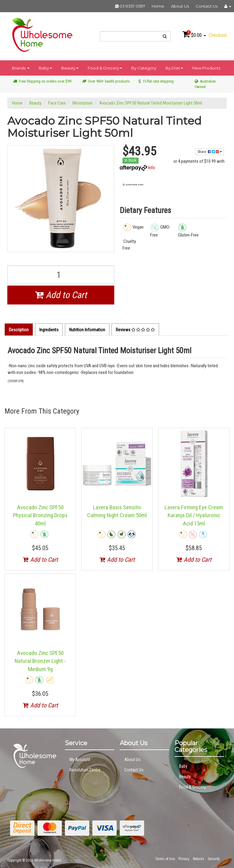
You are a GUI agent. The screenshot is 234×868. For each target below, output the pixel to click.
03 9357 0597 (130, 6)
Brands (21, 68)
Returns (199, 859)
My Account (80, 759)
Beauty (70, 68)
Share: (210, 152)
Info (152, 168)
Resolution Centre (85, 770)
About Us (180, 6)
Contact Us (207, 6)
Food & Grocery (105, 68)
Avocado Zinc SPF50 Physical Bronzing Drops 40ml (40, 515)
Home (158, 6)
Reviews (135, 330)
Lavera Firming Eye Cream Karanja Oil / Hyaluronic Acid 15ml (194, 515)
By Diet (174, 68)
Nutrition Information (87, 330)
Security (214, 859)
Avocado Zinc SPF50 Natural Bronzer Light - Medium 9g (40, 661)
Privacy (184, 859)
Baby (45, 68)
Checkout (218, 35)
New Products (206, 68)
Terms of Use (165, 859)
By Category (144, 68)
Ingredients (49, 330)
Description (19, 330)
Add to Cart (61, 295)
